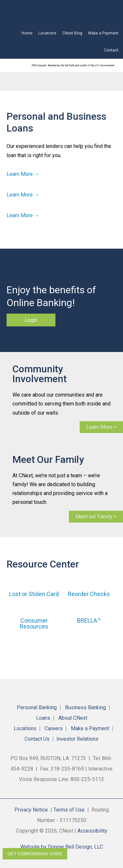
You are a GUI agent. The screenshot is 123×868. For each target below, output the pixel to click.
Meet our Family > (96, 517)
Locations (47, 33)
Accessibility (92, 831)
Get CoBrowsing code (35, 854)
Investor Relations (77, 739)
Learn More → (23, 174)
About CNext (73, 718)
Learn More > (101, 427)
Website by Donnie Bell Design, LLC (62, 847)
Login (31, 320)
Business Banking (85, 708)
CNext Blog (72, 33)
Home (27, 33)
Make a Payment (103, 33)
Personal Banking (37, 708)
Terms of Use (69, 810)
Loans (43, 718)
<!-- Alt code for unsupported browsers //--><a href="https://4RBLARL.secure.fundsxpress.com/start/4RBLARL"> (65, 12)
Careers (54, 729)
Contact (111, 50)
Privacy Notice (31, 810)
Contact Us (37, 739)
